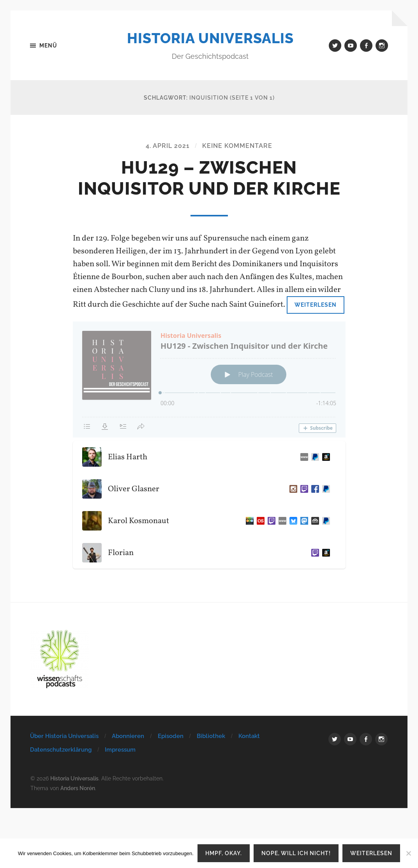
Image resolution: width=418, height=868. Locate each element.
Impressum (120, 750)
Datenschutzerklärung (61, 750)
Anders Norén (78, 788)
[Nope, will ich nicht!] (408, 853)
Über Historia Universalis (64, 736)
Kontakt (249, 736)
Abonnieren (128, 736)
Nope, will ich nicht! (296, 853)
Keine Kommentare (237, 146)
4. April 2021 (168, 146)
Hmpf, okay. (224, 853)
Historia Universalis (210, 38)
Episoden (171, 736)
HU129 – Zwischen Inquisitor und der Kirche (209, 178)
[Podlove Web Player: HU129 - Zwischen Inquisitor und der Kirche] (209, 380)
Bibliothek (211, 736)
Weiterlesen (316, 305)
